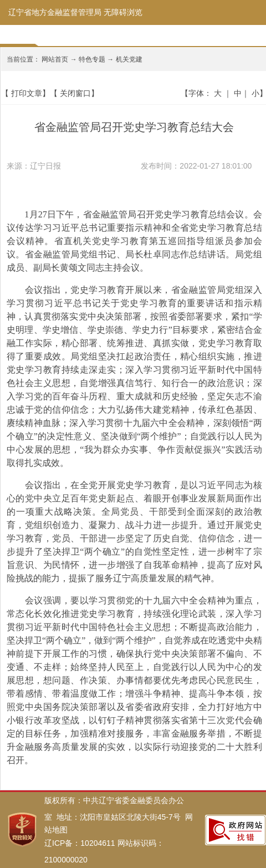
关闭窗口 (75, 93)
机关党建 (129, 59)
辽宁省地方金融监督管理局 (55, 12)
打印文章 (27, 93)
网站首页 (55, 59)
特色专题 (92, 59)
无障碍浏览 (123, 12)
